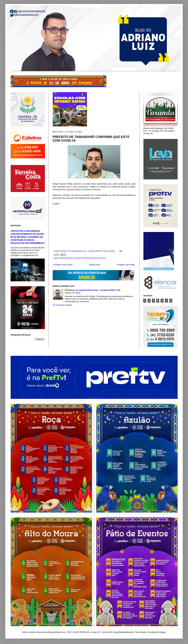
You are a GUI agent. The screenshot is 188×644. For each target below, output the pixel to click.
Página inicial (95, 265)
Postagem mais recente (63, 265)
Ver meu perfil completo (62, 305)
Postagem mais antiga (126, 265)
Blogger (163, 632)
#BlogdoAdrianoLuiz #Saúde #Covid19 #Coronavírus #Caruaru (82, 258)
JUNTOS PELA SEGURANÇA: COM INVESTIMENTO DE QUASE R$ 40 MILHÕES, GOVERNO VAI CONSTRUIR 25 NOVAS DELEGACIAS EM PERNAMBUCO (28, 237)
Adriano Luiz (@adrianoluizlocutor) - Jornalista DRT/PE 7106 (94, 290)
